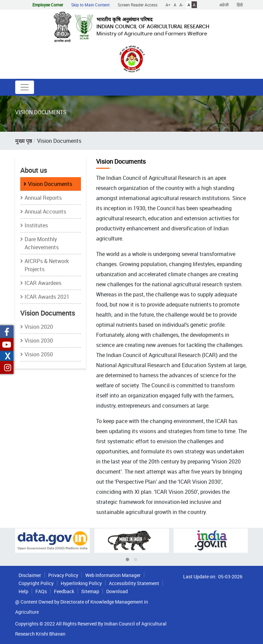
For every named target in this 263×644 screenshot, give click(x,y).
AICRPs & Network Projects (47, 265)
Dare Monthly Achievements (42, 243)
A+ (168, 5)
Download (117, 591)
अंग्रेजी (224, 5)
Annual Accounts (45, 212)
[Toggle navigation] (25, 87)
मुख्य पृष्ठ (24, 141)
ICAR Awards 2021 (47, 297)
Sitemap (90, 591)
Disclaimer (30, 575)
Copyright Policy (36, 583)
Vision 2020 (39, 327)
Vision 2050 (39, 354)
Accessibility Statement (134, 583)
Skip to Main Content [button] (90, 5)
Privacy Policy (63, 575)
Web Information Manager (113, 575)
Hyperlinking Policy (81, 583)
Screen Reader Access (138, 5)
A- (181, 5)
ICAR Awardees (43, 283)
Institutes (36, 225)
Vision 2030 (39, 341)
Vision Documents (50, 184)
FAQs (41, 591)
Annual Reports (43, 198)
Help (23, 591)
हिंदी (240, 5)
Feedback (64, 591)
